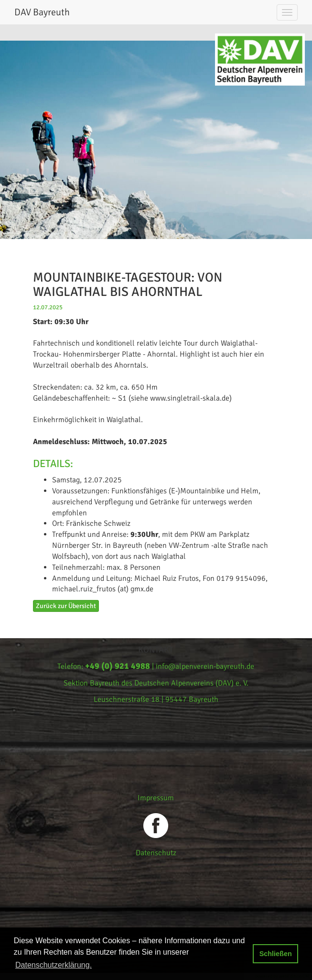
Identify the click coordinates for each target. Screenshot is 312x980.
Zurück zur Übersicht (66, 606)
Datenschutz (156, 853)
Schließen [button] (276, 954)
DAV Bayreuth (42, 12)
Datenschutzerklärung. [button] (54, 965)
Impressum (156, 798)
